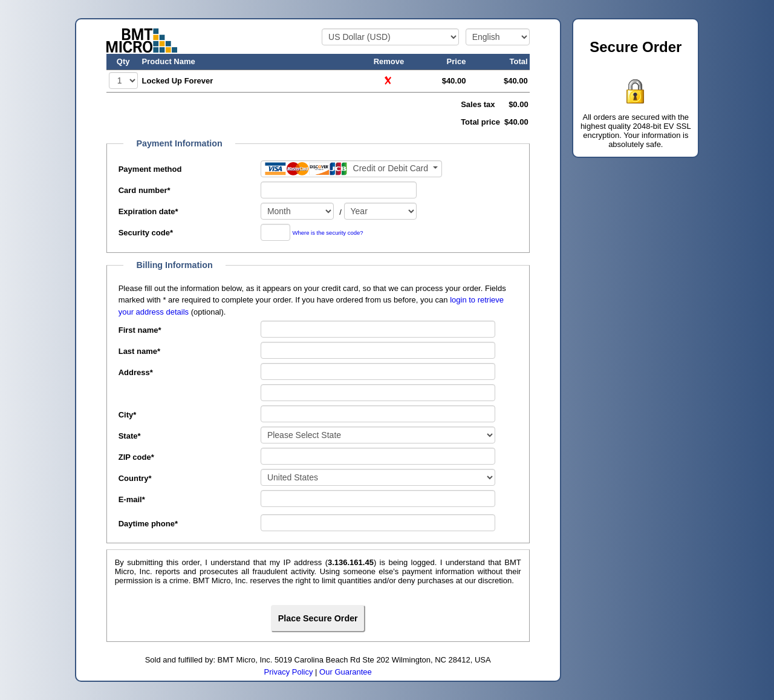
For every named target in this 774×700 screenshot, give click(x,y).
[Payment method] (351, 169)
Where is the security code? (328, 233)
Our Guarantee (346, 672)
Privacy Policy (289, 672)
